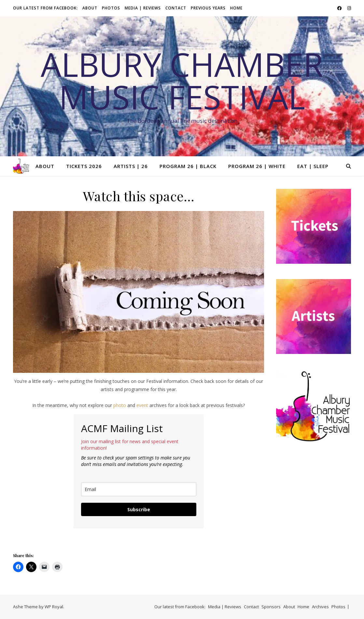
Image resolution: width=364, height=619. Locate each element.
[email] (139, 489)
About (90, 8)
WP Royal (54, 607)
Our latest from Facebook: (45, 8)
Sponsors (271, 607)
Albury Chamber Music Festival (182, 80)
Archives (320, 607)
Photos (111, 8)
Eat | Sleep (313, 166)
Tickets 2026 (84, 166)
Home (236, 8)
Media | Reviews (143, 8)
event (142, 405)
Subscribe (139, 509)
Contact (176, 8)
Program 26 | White (257, 166)
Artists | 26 (131, 166)
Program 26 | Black (188, 166)
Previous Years (208, 8)
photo (120, 405)
